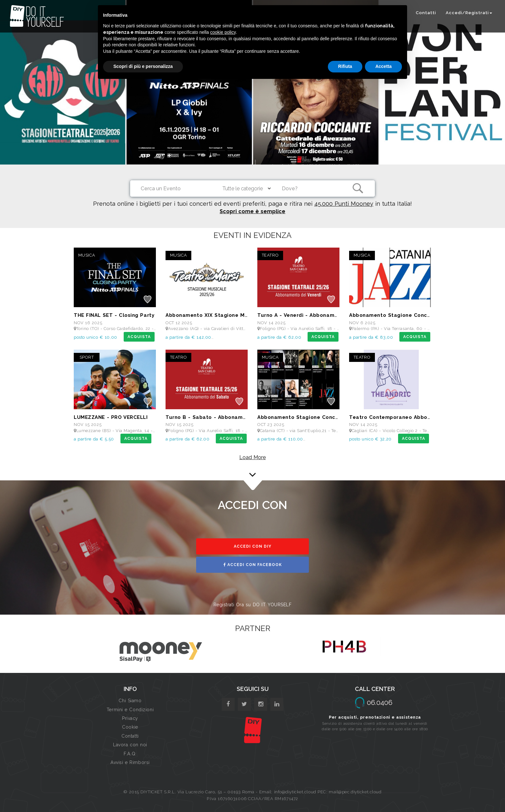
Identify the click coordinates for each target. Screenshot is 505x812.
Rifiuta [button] (345, 66)
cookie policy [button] (223, 32)
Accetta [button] (383, 66)
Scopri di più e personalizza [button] (143, 66)
